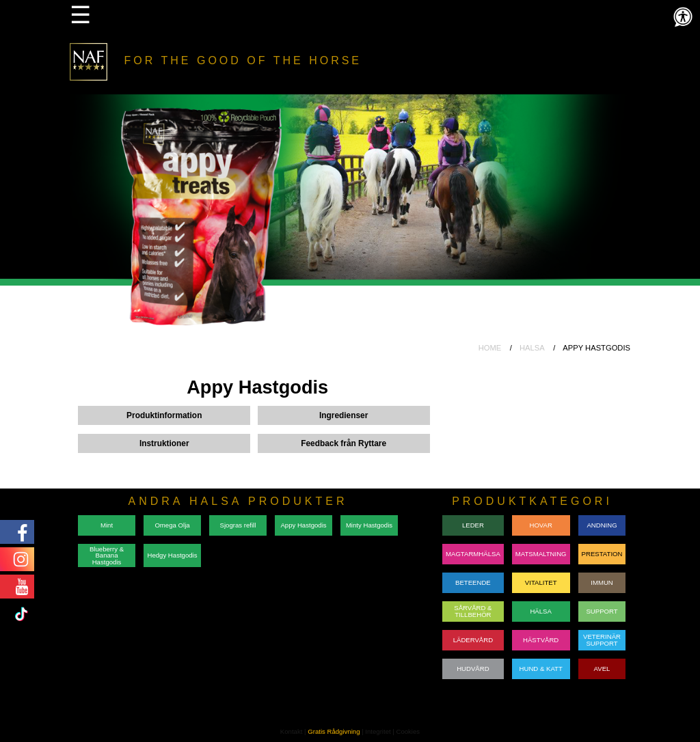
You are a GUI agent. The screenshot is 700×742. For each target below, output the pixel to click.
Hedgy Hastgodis (172, 555)
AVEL (602, 669)
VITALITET (541, 582)
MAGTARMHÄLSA (473, 554)
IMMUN (602, 582)
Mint (107, 525)
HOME (490, 348)
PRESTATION (602, 554)
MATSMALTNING (541, 554)
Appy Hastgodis (303, 525)
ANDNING (602, 525)
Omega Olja (172, 525)
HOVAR (540, 525)
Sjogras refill (238, 525)
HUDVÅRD (473, 669)
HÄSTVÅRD (541, 640)
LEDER (473, 525)
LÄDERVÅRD (473, 640)
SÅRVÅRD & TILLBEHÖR (473, 611)
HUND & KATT (541, 669)
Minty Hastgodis (369, 525)
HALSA (532, 348)
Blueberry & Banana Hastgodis (107, 555)
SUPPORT (602, 611)
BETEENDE (473, 582)
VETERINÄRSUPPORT (602, 640)
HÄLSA (540, 611)
